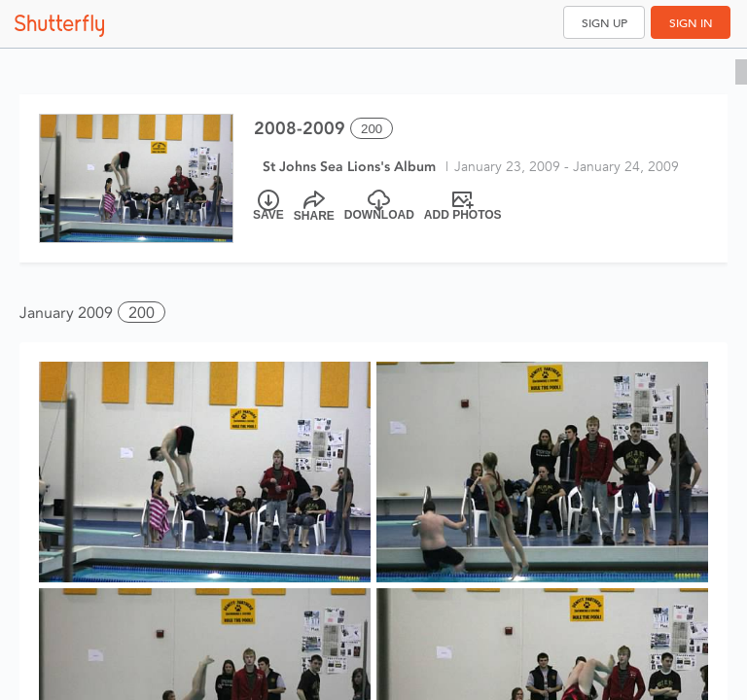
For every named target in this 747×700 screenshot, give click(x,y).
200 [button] (142, 313)
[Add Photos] (463, 206)
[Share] (314, 206)
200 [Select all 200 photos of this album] (372, 129)
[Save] (268, 206)
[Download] (379, 206)
